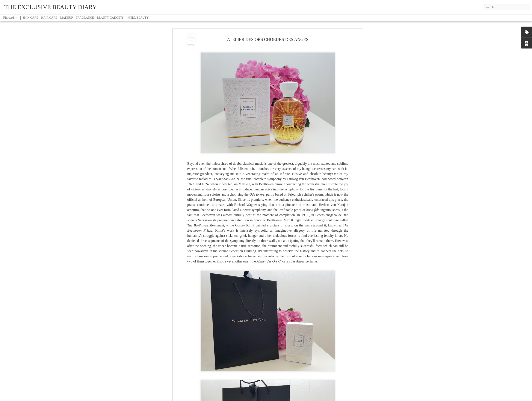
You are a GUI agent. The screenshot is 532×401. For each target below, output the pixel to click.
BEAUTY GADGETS (110, 18)
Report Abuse (291, 399)
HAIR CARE (49, 18)
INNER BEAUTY (138, 18)
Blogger (279, 399)
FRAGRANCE (85, 18)
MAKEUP (67, 18)
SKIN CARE (30, 18)
